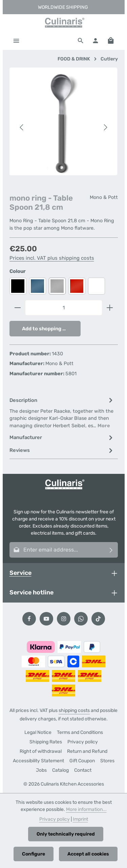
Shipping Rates (46, 742)
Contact (83, 770)
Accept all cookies (88, 854)
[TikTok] (98, 619)
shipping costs (74, 710)
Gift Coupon (82, 761)
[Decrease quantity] (17, 308)
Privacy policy (83, 742)
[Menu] (16, 41)
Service (20, 573)
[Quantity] (64, 308)
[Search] (81, 41)
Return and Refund (87, 751)
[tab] (62, 413)
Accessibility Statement (38, 761)
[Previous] (22, 127)
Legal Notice (38, 732)
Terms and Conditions (80, 732)
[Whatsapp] (81, 619)
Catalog (60, 770)
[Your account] (96, 41)
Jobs (41, 770)
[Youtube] (46, 619)
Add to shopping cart (47, 329)
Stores (107, 761)
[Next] (105, 127)
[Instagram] (64, 619)
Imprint (80, 819)
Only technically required (66, 834)
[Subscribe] (111, 550)
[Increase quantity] (110, 308)
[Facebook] (29, 619)
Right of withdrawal (41, 751)
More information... (86, 809)
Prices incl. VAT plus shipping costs (52, 258)
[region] (64, 127)
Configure (34, 854)
